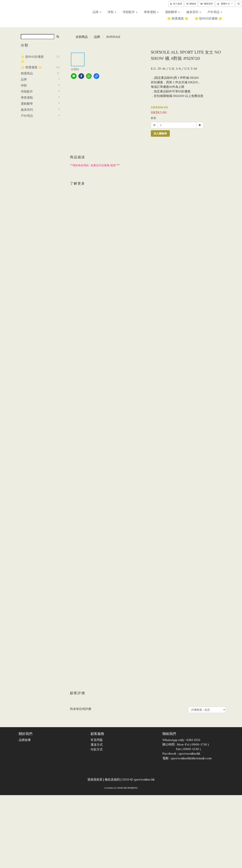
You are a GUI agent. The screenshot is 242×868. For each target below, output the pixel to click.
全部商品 (82, 37)
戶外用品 (215, 12)
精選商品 (27, 73)
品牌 (97, 12)
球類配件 (130, 12)
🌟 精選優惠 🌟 (178, 18)
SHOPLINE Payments (128, 788)
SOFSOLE (113, 37)
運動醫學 (172, 12)
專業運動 (151, 12)
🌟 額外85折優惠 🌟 (208, 18)
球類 (112, 12)
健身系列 (194, 12)
